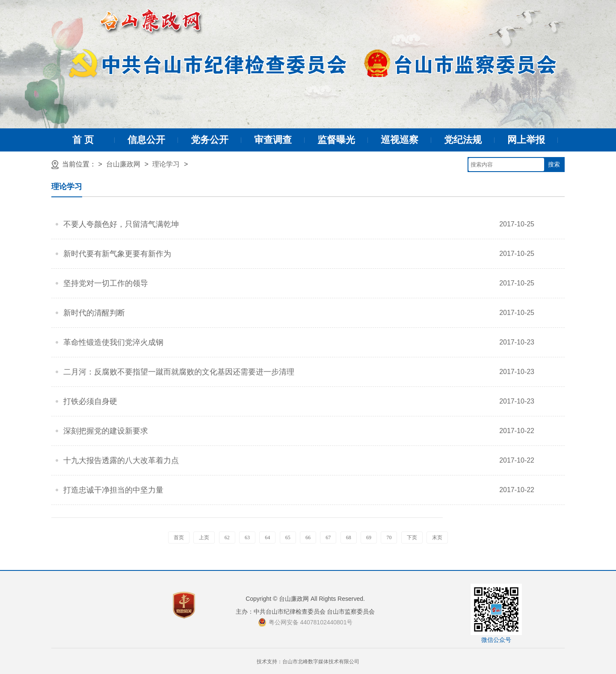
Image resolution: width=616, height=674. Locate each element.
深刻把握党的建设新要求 (106, 431)
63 (247, 537)
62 (227, 537)
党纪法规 (463, 140)
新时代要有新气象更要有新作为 (117, 254)
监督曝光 (336, 140)
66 (308, 537)
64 (267, 537)
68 (349, 537)
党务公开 (210, 140)
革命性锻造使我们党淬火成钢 (113, 342)
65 (288, 537)
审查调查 (273, 140)
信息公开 (146, 140)
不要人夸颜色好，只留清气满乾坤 (121, 224)
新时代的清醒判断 (94, 313)
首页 (179, 537)
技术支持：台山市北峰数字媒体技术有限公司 (308, 662)
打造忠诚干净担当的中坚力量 (113, 490)
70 (389, 537)
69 (369, 537)
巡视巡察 (400, 140)
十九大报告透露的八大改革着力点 (121, 460)
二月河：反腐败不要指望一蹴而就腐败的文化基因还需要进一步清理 (179, 372)
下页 (412, 537)
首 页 (83, 140)
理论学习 (166, 164)
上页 (204, 537)
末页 (437, 537)
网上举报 (526, 140)
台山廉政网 (123, 164)
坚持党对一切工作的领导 (106, 283)
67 (328, 537)
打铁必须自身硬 (90, 401)
